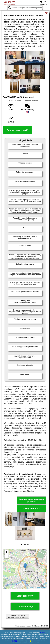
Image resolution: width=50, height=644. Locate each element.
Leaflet (31, 588)
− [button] (6, 556)
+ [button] (6, 552)
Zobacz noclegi (25, 607)
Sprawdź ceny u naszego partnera (31, 500)
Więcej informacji (31, 508)
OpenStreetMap (41, 588)
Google (42, 633)
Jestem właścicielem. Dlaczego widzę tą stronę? (17, 616)
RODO (15, 641)
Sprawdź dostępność (17, 130)
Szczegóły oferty (25, 596)
